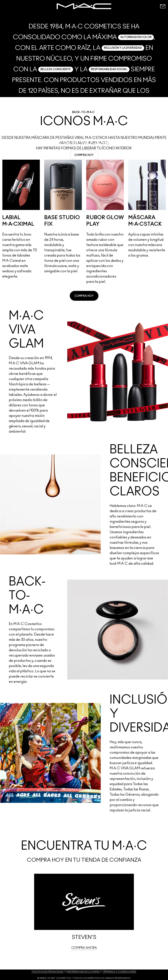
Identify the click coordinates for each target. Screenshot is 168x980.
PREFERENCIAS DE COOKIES (83, 972)
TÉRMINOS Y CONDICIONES (119, 972)
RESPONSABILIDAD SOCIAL (109, 69)
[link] (84, 155)
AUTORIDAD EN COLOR (136, 37)
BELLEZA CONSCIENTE (56, 69)
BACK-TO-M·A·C (83, 112)
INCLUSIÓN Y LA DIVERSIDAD (123, 48)
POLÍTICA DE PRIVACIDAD (48, 972)
